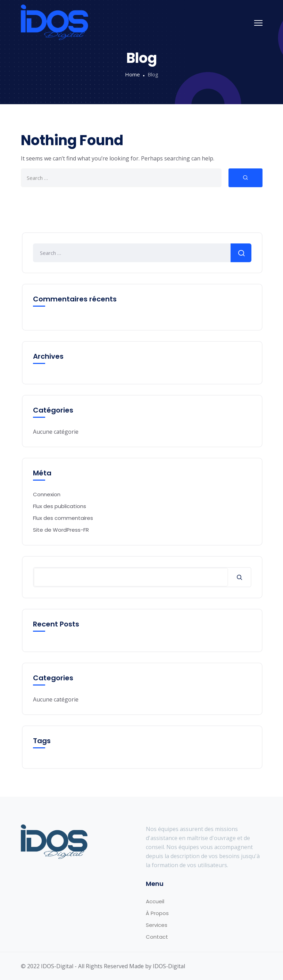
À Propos (157, 913)
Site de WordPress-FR (61, 530)
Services (157, 925)
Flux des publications (60, 506)
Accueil (155, 901)
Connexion (47, 494)
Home (132, 74)
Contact (157, 937)
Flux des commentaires (63, 518)
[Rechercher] (239, 577)
